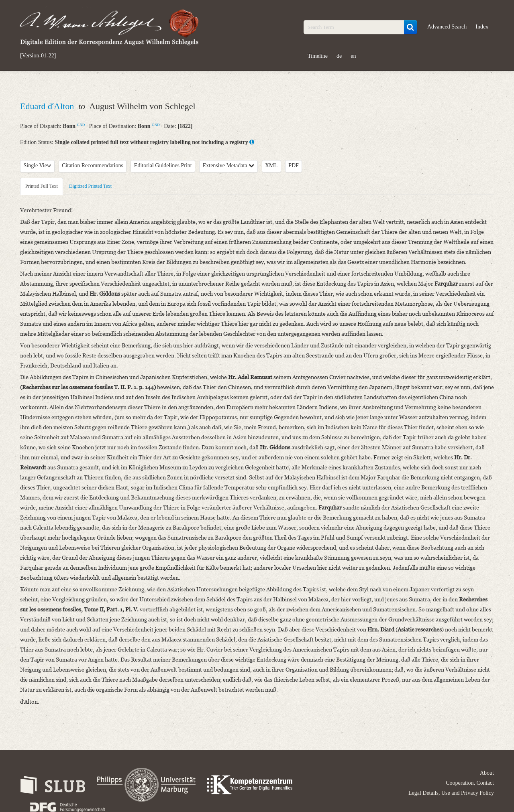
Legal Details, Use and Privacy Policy (451, 793)
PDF (294, 165)
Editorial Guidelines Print (163, 165)
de (339, 56)
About (487, 773)
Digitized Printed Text (90, 186)
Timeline (318, 56)
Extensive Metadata (228, 165)
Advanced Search (447, 27)
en (353, 56)
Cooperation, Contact (470, 783)
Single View (38, 165)
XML (271, 165)
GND (81, 125)
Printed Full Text (42, 186)
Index (482, 27)
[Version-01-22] (38, 56)
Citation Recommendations (93, 165)
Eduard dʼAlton (48, 106)
